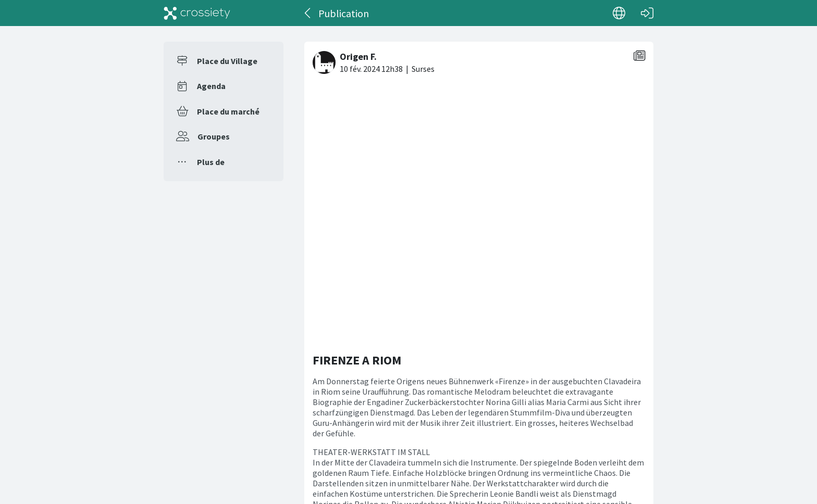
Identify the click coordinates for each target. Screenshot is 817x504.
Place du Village (227, 61)
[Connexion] (647, 13)
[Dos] (308, 13)
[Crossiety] (197, 13)
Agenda (211, 86)
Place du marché (228, 111)
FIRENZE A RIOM (357, 110)
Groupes (214, 136)
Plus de (211, 162)
